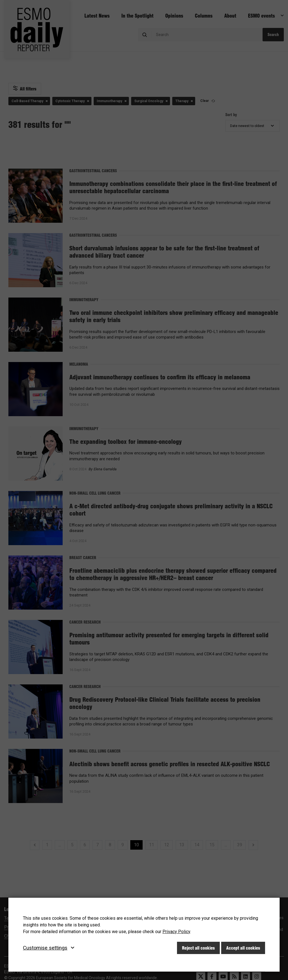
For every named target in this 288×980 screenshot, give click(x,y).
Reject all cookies (198, 948)
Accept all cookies (243, 948)
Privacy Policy (176, 932)
